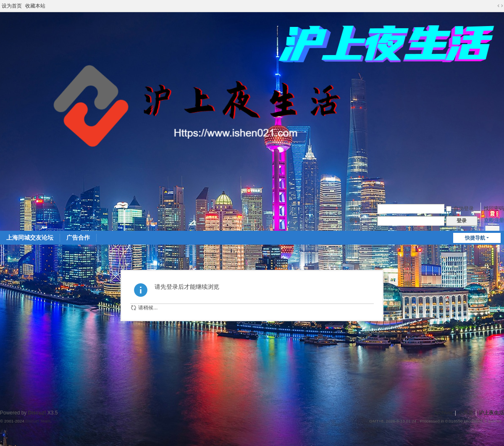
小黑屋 (466, 413)
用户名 (357, 208)
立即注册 (494, 220)
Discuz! (37, 413)
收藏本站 (35, 6)
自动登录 (460, 208)
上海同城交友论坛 (30, 238)
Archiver (444, 413)
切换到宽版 (500, 6)
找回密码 (494, 208)
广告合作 (78, 238)
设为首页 (12, 6)
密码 (354, 220)
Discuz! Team (38, 421)
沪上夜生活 (491, 413)
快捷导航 (475, 238)
